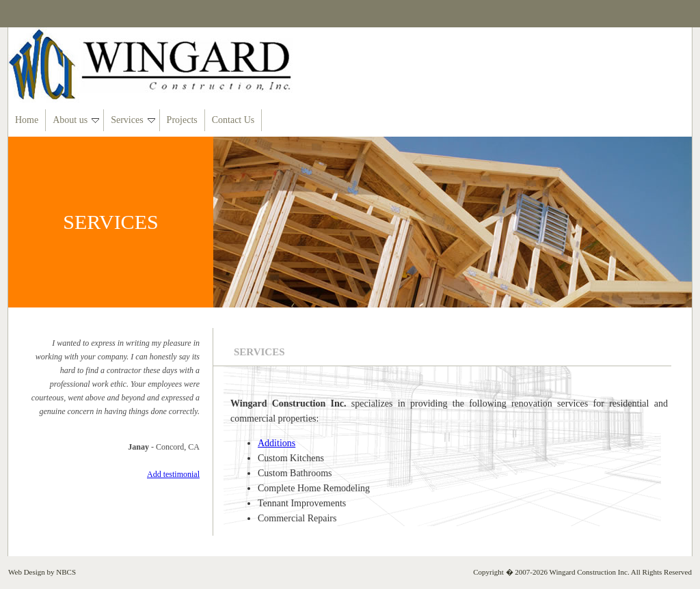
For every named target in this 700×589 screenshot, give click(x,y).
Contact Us (233, 120)
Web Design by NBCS (42, 572)
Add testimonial (173, 474)
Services (133, 120)
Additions (277, 443)
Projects (182, 120)
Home (27, 120)
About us (76, 120)
